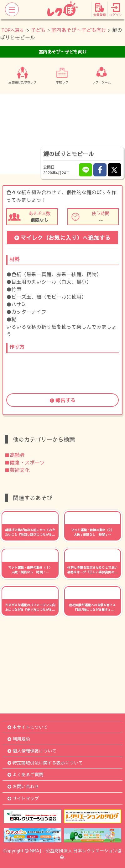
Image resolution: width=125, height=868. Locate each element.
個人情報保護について (32, 751)
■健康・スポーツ (25, 462)
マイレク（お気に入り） (62, 238)
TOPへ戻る (13, 30)
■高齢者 (15, 455)
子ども (38, 30)
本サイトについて (28, 727)
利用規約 (19, 739)
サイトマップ (23, 798)
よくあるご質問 (25, 774)
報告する (63, 400)
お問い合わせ (23, 786)
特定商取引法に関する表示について (45, 763)
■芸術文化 (17, 470)
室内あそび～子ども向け (79, 30)
